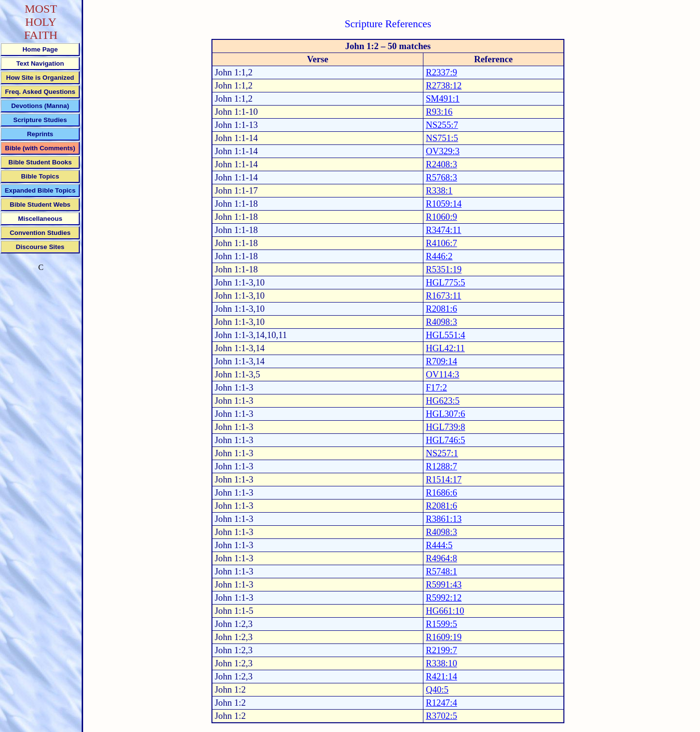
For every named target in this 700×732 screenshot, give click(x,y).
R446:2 (439, 256)
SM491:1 (443, 98)
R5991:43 (444, 584)
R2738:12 (444, 85)
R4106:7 (441, 243)
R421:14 (441, 676)
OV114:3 (443, 374)
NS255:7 (442, 125)
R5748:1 (441, 571)
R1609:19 (444, 637)
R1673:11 (444, 295)
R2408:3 (441, 164)
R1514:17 (444, 479)
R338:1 (439, 190)
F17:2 (437, 387)
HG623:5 (443, 401)
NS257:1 (442, 453)
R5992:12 (444, 598)
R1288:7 (441, 466)
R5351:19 (444, 269)
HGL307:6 (446, 414)
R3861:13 (444, 519)
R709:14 (441, 361)
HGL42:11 (445, 348)
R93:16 (439, 112)
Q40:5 (437, 689)
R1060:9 (441, 217)
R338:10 (441, 663)
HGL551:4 (446, 335)
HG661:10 (445, 611)
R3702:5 (441, 716)
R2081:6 (441, 309)
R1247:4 (441, 703)
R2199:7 (441, 650)
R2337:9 (441, 72)
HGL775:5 (446, 282)
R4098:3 (441, 322)
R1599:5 (441, 624)
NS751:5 (442, 138)
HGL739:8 (446, 427)
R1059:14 (444, 204)
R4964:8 (441, 558)
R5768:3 (441, 177)
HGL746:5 (446, 440)
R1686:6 (441, 492)
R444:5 (439, 545)
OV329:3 (443, 151)
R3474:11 (444, 230)
